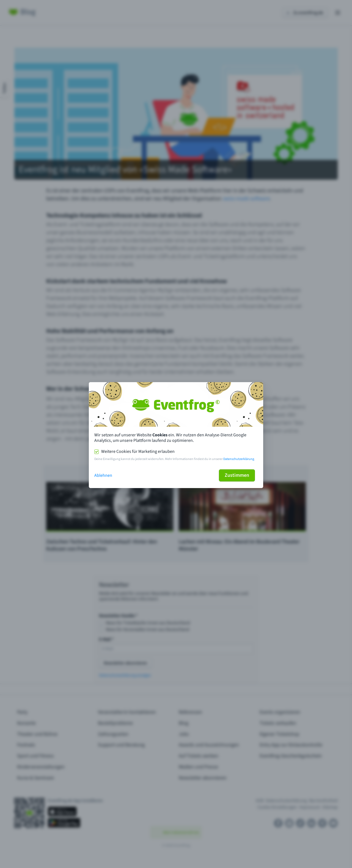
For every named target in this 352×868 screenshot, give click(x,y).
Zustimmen (237, 475)
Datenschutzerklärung (239, 459)
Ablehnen (103, 475)
